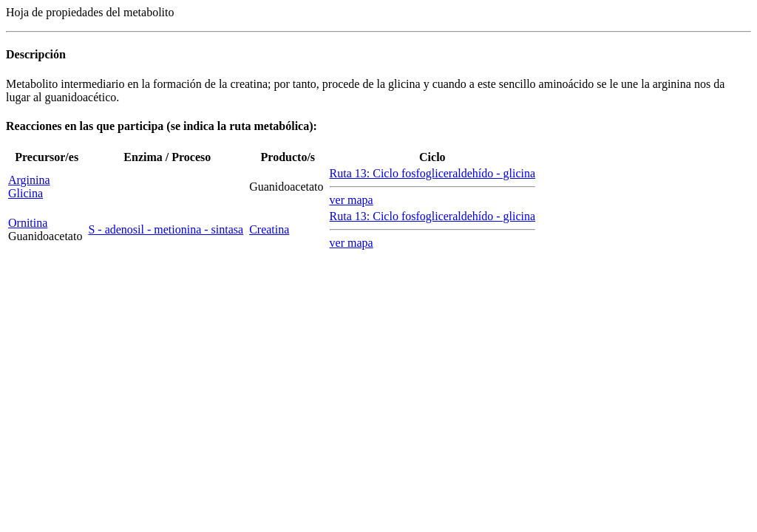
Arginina (29, 180)
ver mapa (352, 200)
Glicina (26, 193)
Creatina (269, 229)
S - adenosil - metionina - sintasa (166, 229)
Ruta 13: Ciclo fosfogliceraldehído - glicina (433, 173)
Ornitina (28, 223)
